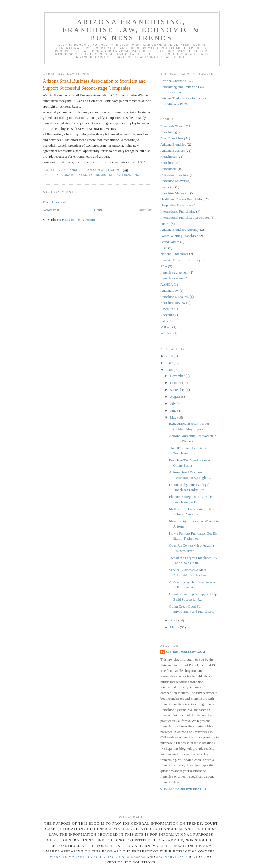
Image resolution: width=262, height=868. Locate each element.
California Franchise (175, 175)
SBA (164, 266)
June (174, 410)
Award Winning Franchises (179, 236)
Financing (131, 175)
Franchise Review (173, 303)
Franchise (167, 163)
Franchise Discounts (175, 297)
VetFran (166, 327)
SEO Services (170, 857)
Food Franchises (172, 138)
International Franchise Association (185, 217)
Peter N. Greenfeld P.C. (177, 81)
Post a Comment (54, 202)
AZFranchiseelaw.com (185, 652)
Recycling (167, 315)
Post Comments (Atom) (79, 220)
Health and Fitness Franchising (182, 199)
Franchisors (169, 169)
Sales (164, 321)
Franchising (169, 132)
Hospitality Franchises (176, 205)
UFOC (165, 224)
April (174, 620)
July (173, 403)
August (176, 397)
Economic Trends (105, 175)
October (176, 383)
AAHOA (167, 284)
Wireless (166, 333)
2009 (170, 363)
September (178, 390)
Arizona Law (169, 291)
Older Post (145, 210)
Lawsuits (167, 309)
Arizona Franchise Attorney (180, 230)
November (178, 376)
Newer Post (51, 210)
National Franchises (174, 254)
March (175, 627)
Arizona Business (72, 175)
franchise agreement (174, 272)
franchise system (172, 278)
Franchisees (169, 156)
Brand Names (170, 242)
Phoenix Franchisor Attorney (180, 260)
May (174, 417)
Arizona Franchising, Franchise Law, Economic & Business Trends (131, 30)
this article (80, 118)
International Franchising (178, 211)
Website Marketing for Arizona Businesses (98, 857)
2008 (170, 370)
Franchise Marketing (175, 193)
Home (98, 210)
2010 (170, 356)
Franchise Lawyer (173, 181)
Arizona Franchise (173, 144)
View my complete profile (184, 789)
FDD (164, 248)
